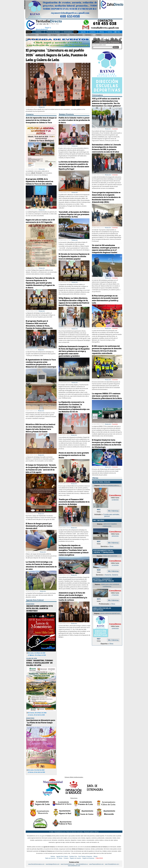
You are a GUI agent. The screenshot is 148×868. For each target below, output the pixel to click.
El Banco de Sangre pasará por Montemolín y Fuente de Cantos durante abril (39, 526)
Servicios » (105, 546)
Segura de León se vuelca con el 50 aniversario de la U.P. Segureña (40, 221)
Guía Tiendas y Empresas (85, 856)
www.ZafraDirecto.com (74, 866)
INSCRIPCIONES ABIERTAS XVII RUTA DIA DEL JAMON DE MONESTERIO (40, 608)
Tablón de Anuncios (50, 858)
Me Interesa (113, 511)
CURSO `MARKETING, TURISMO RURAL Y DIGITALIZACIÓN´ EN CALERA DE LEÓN (40, 663)
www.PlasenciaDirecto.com (96, 864)
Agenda (83, 32)
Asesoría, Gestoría (111, 575)
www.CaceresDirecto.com (68, 864)
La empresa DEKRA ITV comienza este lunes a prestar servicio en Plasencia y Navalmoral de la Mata (107, 396)
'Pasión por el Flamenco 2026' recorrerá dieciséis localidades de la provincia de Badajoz (74, 502)
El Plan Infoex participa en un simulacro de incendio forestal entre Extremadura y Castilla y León (105, 299)
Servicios (88, 35)
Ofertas (102, 32)
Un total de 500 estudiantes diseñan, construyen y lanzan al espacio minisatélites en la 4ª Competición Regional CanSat (106, 249)
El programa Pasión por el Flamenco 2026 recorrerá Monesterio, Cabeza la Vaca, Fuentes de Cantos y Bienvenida (39, 325)
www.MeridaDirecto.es (82, 864)
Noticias (53, 856)
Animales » (99, 514)
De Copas (63, 35)
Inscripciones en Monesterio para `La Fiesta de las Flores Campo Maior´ (41, 723)
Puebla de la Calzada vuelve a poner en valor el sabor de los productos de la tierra (74, 120)
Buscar (116, 47)
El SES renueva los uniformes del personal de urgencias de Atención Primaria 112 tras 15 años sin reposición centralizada (107, 350)
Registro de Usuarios (75, 858)
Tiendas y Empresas (76, 35)
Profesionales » (105, 604)
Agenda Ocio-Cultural (62, 856)
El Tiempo (60, 858)
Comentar (115, 129)
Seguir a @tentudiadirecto (42, 28)
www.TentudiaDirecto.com (112, 864)
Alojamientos (31, 35)
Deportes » (105, 644)
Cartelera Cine (73, 856)
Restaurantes (43, 35)
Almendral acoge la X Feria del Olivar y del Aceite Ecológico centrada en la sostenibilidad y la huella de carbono (73, 596)
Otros (111, 546)
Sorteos (110, 32)
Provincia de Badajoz (53, 32)
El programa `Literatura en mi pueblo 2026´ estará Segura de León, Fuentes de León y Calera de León (56, 55)
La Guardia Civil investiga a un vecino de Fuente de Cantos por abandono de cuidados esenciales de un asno (41, 565)
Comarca (38, 32)
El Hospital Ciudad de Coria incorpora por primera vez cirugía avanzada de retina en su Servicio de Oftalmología (107, 443)
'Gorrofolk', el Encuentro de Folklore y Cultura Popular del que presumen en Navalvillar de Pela (74, 214)
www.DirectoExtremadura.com (36, 864)
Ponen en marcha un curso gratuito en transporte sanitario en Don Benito (74, 455)
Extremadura (68, 32)
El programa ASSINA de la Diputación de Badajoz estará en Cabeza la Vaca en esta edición (39, 181)
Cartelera (92, 32)
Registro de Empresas (88, 858)
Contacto (66, 858)
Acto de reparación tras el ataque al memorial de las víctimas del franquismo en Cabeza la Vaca (41, 120)
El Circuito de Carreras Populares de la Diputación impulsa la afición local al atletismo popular (74, 256)
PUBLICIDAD (99, 858)
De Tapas (54, 35)
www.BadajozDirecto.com (53, 864)
